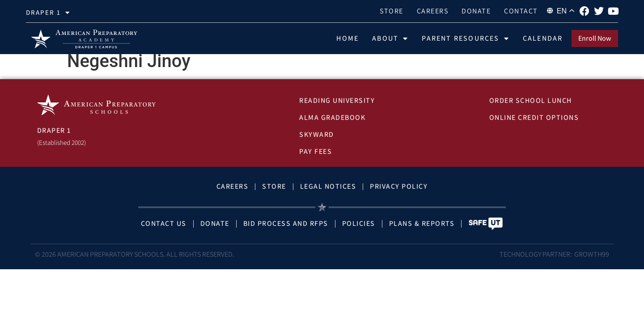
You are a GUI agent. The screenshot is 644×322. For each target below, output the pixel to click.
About (390, 38)
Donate (476, 11)
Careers (433, 11)
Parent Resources (465, 38)
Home (347, 38)
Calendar (543, 38)
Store (392, 11)
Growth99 (592, 262)
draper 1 (48, 13)
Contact (521, 11)
